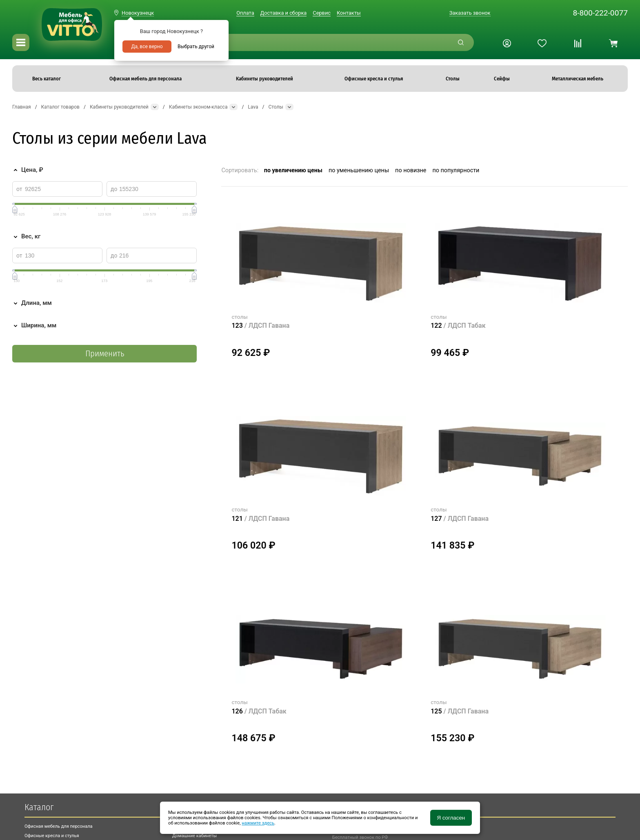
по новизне (411, 170)
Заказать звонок (470, 13)
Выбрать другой (196, 47)
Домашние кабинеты (194, 836)
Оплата (245, 13)
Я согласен (451, 818)
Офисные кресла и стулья (52, 836)
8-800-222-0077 (600, 13)
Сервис (322, 13)
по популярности (456, 170)
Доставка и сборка (284, 13)
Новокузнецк (138, 13)
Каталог (39, 807)
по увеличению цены (293, 170)
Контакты (349, 13)
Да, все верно (147, 47)
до (114, 189)
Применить (105, 354)
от (19, 189)
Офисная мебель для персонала (59, 826)
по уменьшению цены (359, 170)
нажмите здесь (258, 823)
